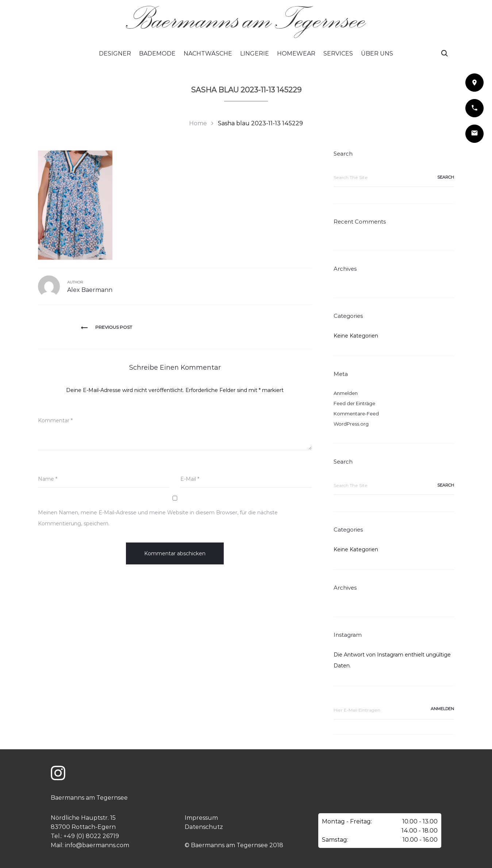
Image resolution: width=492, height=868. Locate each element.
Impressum (201, 818)
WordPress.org (351, 424)
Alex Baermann (90, 290)
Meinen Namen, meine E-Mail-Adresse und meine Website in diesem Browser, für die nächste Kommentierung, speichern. (158, 518)
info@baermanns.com (97, 845)
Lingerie (255, 54)
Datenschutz (204, 827)
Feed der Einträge (354, 403)
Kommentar (55, 420)
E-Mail (190, 479)
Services (338, 54)
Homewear (296, 54)
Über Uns (377, 54)
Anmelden (346, 393)
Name (48, 479)
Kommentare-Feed (356, 414)
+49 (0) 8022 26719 (91, 836)
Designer (115, 54)
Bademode (157, 54)
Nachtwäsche (208, 54)
